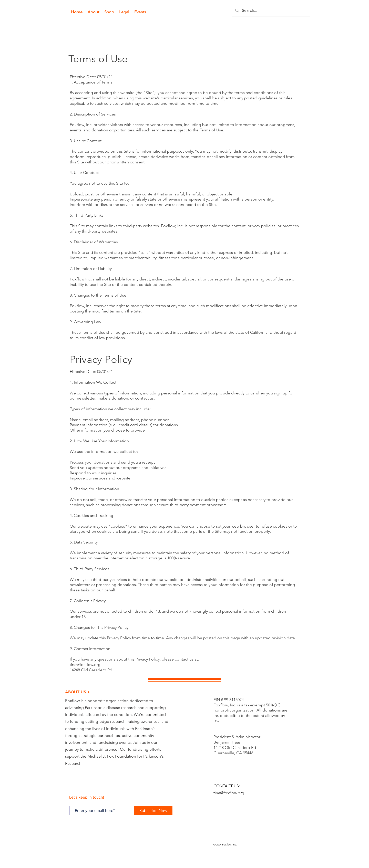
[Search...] (270, 11)
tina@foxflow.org (229, 793)
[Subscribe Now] (153, 811)
